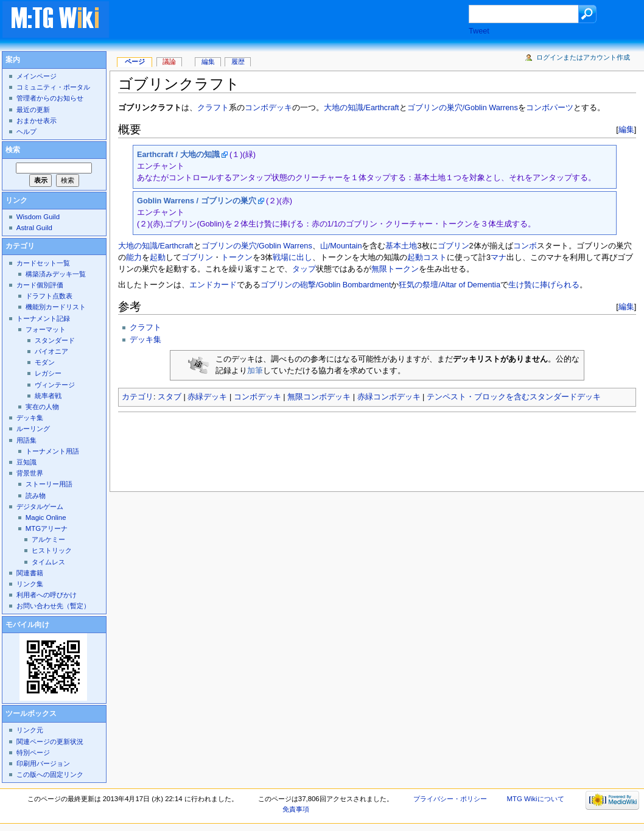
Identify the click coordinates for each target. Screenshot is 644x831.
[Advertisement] (301, 21)
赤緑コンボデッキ (389, 397)
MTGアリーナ (47, 528)
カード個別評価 (40, 285)
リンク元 (30, 730)
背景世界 (30, 473)
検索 (13, 150)
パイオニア (51, 351)
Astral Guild (34, 228)
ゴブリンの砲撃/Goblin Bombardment (326, 285)
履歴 (238, 61)
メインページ (37, 76)
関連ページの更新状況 (50, 742)
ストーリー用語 (49, 484)
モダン (45, 362)
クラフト (213, 108)
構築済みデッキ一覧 (56, 274)
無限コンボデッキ (319, 397)
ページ (135, 61)
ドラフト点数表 (49, 296)
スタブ (170, 397)
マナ (499, 258)
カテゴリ (138, 397)
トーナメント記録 (43, 318)
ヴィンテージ (55, 385)
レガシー (48, 373)
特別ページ (33, 752)
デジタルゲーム (40, 507)
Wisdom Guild (38, 217)
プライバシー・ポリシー (450, 799)
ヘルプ (26, 131)
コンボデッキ (268, 108)
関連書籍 (30, 573)
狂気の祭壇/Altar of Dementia (450, 285)
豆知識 (26, 462)
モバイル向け (27, 625)
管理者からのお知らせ (50, 98)
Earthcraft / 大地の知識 (178, 155)
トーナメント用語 (52, 451)
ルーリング (33, 429)
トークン (237, 258)
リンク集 (30, 584)
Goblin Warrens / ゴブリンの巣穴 (197, 201)
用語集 (26, 440)
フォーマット (46, 329)
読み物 (36, 496)
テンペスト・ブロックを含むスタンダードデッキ (514, 397)
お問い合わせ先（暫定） (53, 606)
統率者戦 (48, 396)
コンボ (525, 246)
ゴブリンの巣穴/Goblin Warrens (463, 108)
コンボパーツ (550, 108)
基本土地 (401, 246)
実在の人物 (42, 407)
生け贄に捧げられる (544, 285)
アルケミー (48, 539)
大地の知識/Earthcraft (362, 108)
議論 (169, 61)
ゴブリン (453, 246)
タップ (304, 269)
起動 (158, 258)
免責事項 (296, 809)
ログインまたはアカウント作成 (583, 57)
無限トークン (395, 269)
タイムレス (48, 562)
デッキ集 (145, 340)
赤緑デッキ (207, 397)
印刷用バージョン (43, 763)
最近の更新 (33, 110)
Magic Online (46, 517)
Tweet (479, 31)
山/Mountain (341, 246)
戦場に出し (292, 258)
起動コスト (427, 258)
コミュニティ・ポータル (53, 87)
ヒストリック (52, 550)
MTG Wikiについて (535, 799)
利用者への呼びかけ (47, 595)
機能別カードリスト (56, 307)
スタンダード (55, 340)
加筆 (255, 371)
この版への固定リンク (50, 774)
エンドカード (213, 285)
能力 (134, 258)
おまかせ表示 (37, 121)
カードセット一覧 (43, 263)
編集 (626, 129)
